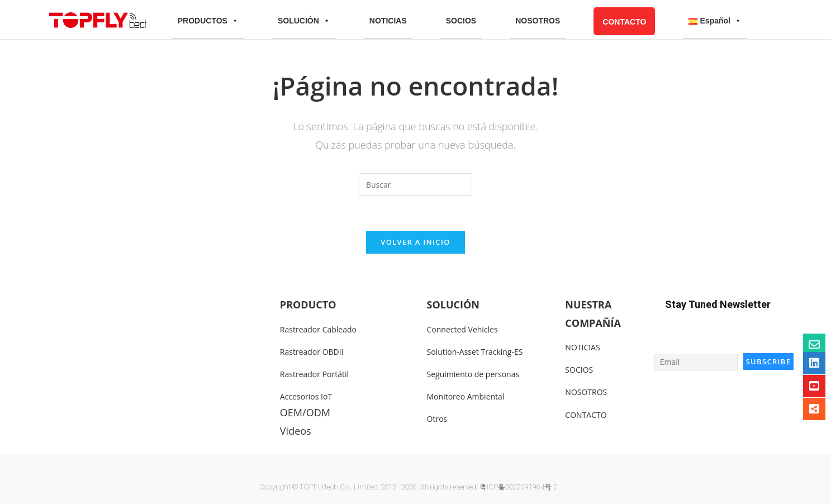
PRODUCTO (308, 305)
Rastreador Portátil (314, 374)
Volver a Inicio (415, 242)
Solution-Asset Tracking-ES (475, 352)
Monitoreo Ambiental (466, 396)
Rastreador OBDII (312, 352)
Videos (296, 431)
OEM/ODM (305, 412)
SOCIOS (461, 21)
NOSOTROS (538, 21)
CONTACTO (624, 22)
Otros (437, 419)
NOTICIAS (388, 21)
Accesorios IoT (306, 396)
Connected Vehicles (462, 329)
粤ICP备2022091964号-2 (519, 487)
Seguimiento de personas (473, 374)
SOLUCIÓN (304, 21)
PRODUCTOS (208, 21)
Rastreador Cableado (318, 329)
